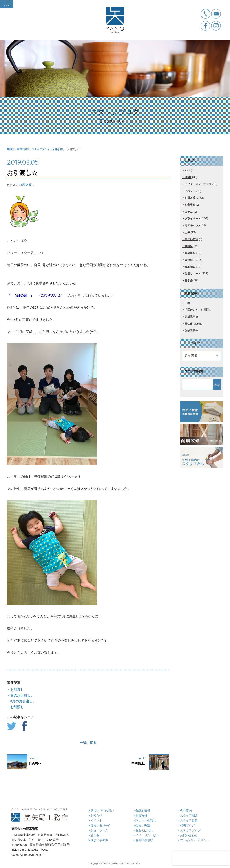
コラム (189, 212)
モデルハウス (193, 225)
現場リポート (193, 274)
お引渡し (17, 690)
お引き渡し (27, 185)
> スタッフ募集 (187, 820)
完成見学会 (191, 317)
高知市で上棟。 (194, 324)
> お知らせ (95, 816)
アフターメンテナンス (198, 184)
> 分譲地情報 (141, 811)
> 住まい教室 (141, 825)
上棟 (187, 232)
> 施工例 (94, 835)
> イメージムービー (146, 835)
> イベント (95, 820)
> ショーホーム (98, 830)
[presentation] (201, 858)
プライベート (193, 219)
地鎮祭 (189, 246)
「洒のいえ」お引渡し (198, 310)
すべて (189, 170)
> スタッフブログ (189, 830)
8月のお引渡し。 (23, 701)
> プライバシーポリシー (193, 840)
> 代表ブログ (186, 825)
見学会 (189, 281)
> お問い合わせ (187, 835)
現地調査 (190, 267)
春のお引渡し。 (22, 695)
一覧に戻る (88, 743)
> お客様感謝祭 (143, 840)
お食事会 (190, 205)
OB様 (188, 177)
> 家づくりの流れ (144, 820)
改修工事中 (191, 330)
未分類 (189, 260)
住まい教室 (191, 239)
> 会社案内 (185, 811)
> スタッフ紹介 (187, 816)
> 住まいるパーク (100, 825)
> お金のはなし (143, 830)
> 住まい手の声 (98, 840)
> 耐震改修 (140, 816)
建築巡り (190, 253)
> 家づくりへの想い (101, 811)
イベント (190, 191)
